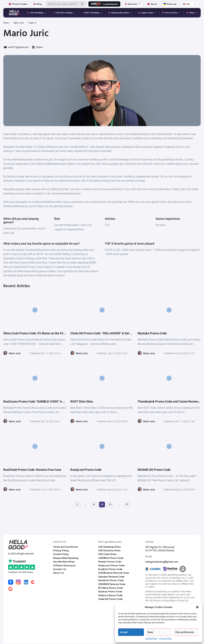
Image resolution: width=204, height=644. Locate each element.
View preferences (185, 632)
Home (6, 23)
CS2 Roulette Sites (109, 551)
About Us (58, 573)
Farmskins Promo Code (111, 581)
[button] (197, 607)
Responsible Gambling (66, 558)
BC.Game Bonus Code (110, 588)
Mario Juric (19, 23)
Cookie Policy (152, 639)
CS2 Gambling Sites (109, 547)
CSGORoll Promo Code (111, 558)
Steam (39, 47)
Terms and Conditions (65, 547)
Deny (150, 632)
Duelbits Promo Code (110, 569)
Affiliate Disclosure (64, 566)
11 (111, 505)
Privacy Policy (166, 639)
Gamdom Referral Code (111, 577)
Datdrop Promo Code (110, 592)
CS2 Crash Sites (107, 555)
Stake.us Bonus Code (110, 596)
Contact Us (60, 569)
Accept (124, 632)
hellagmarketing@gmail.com (162, 562)
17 (128, 505)
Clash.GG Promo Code (110, 599)
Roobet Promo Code (110, 562)
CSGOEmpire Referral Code (114, 573)
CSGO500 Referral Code (112, 584)
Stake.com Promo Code (111, 566)
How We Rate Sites (64, 562)
